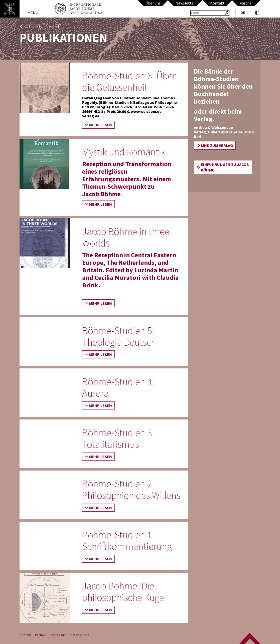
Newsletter (185, 3)
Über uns (153, 3)
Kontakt (217, 3)
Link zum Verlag (217, 145)
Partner (246, 3)
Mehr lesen (101, 125)
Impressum (58, 635)
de (243, 13)
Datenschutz (80, 635)
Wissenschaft (42, 26)
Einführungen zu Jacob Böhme (225, 167)
